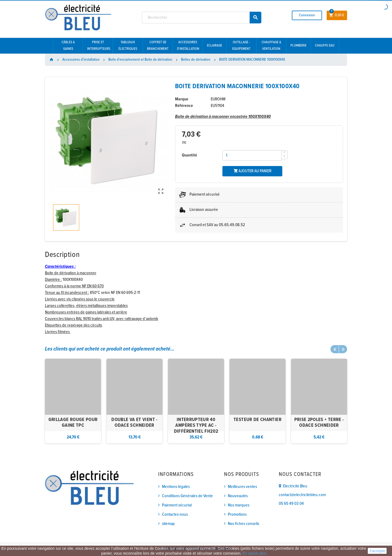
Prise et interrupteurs (99, 46)
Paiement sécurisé (177, 505)
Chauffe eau (325, 46)
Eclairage (215, 46)
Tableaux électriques (128, 46)
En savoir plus (255, 553)
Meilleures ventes (242, 487)
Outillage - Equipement (241, 46)
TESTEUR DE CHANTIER (258, 420)
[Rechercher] (202, 18)
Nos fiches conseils (244, 524)
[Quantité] (252, 155)
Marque (182, 99)
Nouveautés (238, 496)
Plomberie (298, 46)
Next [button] (343, 349)
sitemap (168, 524)
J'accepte (377, 551)
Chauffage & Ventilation (271, 46)
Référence (184, 106)
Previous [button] (335, 349)
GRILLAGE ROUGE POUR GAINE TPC (73, 423)
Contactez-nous (175, 514)
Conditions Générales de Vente (187, 496)
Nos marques (239, 505)
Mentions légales (176, 487)
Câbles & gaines (68, 46)
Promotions (237, 514)
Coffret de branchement (158, 46)
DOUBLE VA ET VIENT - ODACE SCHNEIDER (134, 423)
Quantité (189, 155)
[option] (73, 401)
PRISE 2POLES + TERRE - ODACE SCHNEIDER (319, 423)
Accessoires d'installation (188, 46)
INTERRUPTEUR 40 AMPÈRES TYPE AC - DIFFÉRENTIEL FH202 (196, 426)
